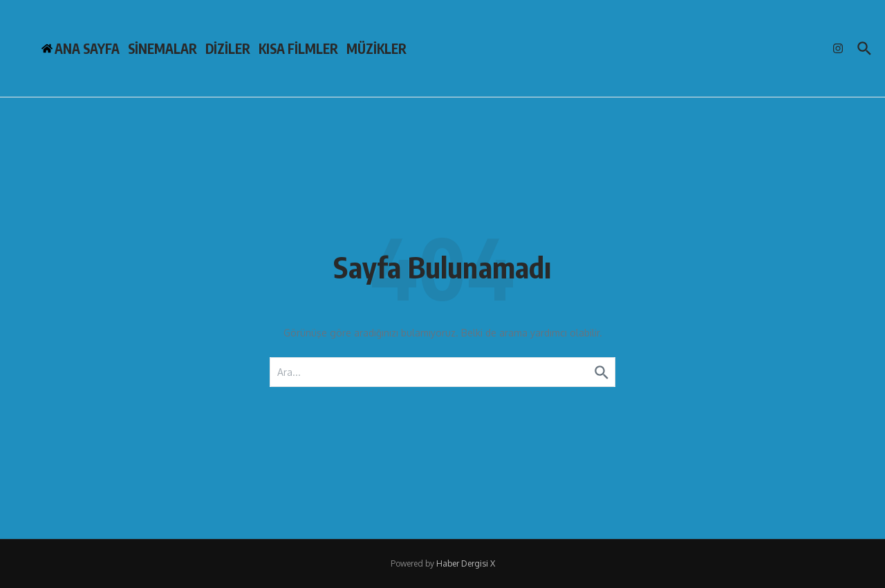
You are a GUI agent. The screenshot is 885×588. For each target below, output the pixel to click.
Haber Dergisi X (466, 563)
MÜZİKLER (376, 48)
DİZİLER (228, 48)
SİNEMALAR (162, 48)
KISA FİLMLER (298, 48)
